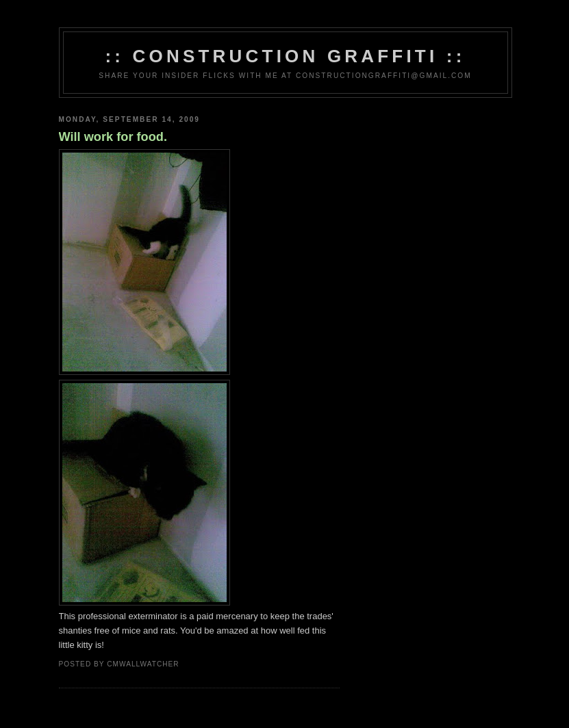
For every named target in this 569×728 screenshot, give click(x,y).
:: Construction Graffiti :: (285, 56)
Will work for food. (113, 137)
